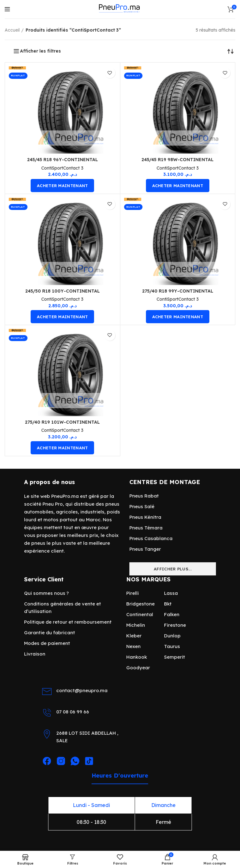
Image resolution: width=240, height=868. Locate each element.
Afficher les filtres (40, 51)
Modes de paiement (47, 643)
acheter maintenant (62, 186)
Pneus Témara (146, 528)
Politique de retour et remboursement (68, 622)
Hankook (137, 657)
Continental (140, 614)
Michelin (136, 625)
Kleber (134, 636)
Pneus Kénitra (145, 517)
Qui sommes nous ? (46, 593)
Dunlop (172, 636)
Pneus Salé (142, 506)
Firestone (175, 625)
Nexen (133, 646)
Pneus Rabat (144, 496)
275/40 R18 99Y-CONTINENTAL (178, 291)
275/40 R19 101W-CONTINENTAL (62, 422)
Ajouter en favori (110, 73)
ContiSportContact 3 (62, 168)
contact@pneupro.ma (82, 690)
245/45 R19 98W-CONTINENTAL (177, 160)
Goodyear (138, 668)
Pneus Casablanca (151, 538)
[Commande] (231, 51)
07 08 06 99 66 (73, 712)
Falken (172, 614)
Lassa (171, 593)
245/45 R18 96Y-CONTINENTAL (62, 160)
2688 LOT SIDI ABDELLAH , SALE (87, 737)
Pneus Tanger (145, 549)
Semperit (175, 657)
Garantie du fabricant (50, 633)
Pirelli (132, 593)
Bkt (168, 604)
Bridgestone (140, 604)
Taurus (172, 646)
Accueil (12, 30)
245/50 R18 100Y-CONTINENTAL (62, 291)
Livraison (35, 654)
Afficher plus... (173, 569)
